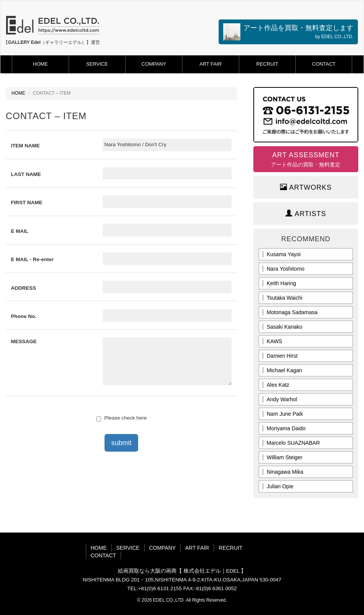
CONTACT (324, 64)
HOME (40, 64)
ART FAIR (211, 64)
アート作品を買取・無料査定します (288, 32)
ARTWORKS (306, 187)
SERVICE (97, 64)
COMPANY (154, 64)
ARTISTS (306, 214)
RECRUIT (267, 64)
